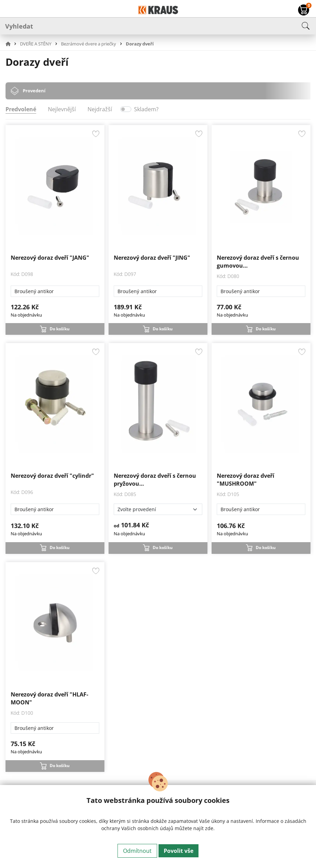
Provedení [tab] (34, 91)
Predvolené (21, 109)
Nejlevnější (62, 109)
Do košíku (60, 329)
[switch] (126, 109)
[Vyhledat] (158, 26)
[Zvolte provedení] (158, 509)
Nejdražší (100, 109)
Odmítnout (137, 851)
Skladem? (146, 109)
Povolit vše (179, 851)
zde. (210, 828)
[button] (12, 44)
